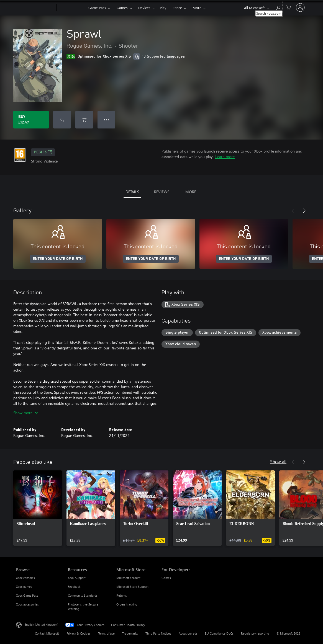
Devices (144, 8)
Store (178, 8)
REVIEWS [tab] (162, 192)
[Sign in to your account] (300, 7)
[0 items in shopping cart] (289, 7)
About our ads (188, 633)
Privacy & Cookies (79, 633)
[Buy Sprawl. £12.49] (31, 120)
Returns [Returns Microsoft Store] (122, 595)
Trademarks (130, 633)
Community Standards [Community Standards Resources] (83, 595)
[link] (38, 508)
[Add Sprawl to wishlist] (62, 120)
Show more (26, 413)
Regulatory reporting (255, 633)
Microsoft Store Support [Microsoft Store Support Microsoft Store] (132, 587)
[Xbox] (72, 8)
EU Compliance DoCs (219, 633)
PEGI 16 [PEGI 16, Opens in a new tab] (43, 152)
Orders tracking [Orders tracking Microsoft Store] (127, 604)
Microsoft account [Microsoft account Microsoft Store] (128, 578)
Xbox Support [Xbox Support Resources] (77, 578)
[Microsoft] (35, 8)
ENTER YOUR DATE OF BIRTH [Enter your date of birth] (58, 259)
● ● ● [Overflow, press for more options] (107, 119)
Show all (278, 461)
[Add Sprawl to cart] (84, 120)
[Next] (304, 211)
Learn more (225, 157)
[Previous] (293, 211)
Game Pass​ (97, 8)
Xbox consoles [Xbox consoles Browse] (25, 578)
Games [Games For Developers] (166, 578)
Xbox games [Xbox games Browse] (24, 587)
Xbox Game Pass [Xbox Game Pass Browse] (27, 595)
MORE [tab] (191, 192)
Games (122, 8)
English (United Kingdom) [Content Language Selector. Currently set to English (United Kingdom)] (41, 624)
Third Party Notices (158, 633)
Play (163, 8)
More (197, 8)
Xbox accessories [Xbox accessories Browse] (27, 604)
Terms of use (106, 633)
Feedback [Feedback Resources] (74, 587)
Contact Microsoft (47, 633)
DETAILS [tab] (132, 192)
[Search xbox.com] (278, 7)
